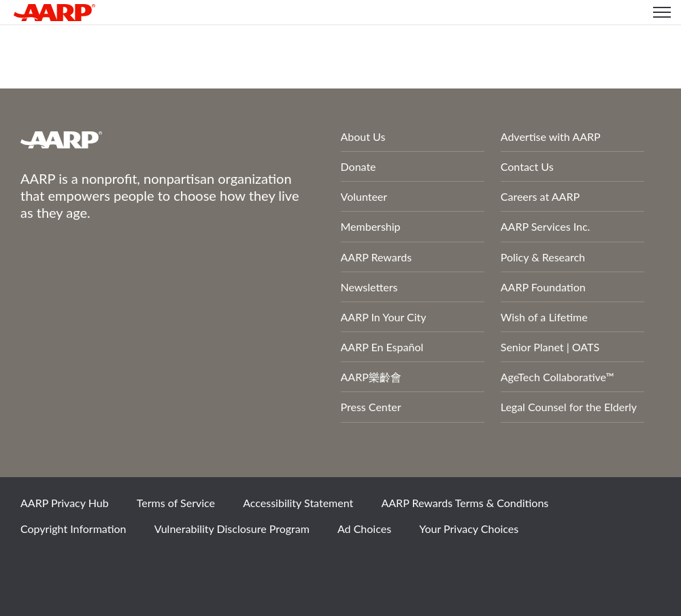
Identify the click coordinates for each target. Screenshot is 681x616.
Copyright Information (73, 529)
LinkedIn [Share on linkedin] (176, 565)
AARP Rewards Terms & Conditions (465, 503)
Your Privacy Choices (469, 529)
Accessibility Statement (298, 503)
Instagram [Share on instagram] (130, 565)
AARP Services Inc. (546, 226)
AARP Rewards (377, 257)
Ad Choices (364, 529)
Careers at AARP (540, 196)
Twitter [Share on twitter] (84, 565)
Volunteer (364, 196)
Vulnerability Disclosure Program (232, 529)
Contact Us (527, 166)
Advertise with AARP (551, 136)
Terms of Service (176, 503)
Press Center (371, 407)
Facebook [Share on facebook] (37, 565)
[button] (662, 12)
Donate (359, 166)
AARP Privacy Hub (65, 503)
